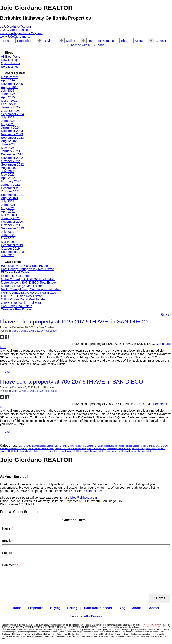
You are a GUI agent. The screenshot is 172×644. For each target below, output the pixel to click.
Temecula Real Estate (16, 309)
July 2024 (8, 117)
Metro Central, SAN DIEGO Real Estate (28, 279)
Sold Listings (10, 67)
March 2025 (9, 101)
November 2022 (12, 158)
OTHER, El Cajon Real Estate (22, 296)
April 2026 (8, 80)
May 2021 (8, 208)
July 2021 (8, 201)
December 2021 (12, 188)
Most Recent (10, 77)
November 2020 (12, 222)
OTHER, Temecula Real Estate (22, 303)
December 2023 (12, 131)
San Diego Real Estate (17, 306)
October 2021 (10, 191)
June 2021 (8, 205)
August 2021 (10, 198)
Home (6, 41)
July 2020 (8, 232)
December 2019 (12, 245)
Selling (71, 41)
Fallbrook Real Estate (16, 276)
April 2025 (8, 97)
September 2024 (12, 114)
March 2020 (9, 242)
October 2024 (10, 111)
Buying (48, 41)
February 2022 (11, 181)
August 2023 (10, 141)
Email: (7, 541)
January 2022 (10, 185)
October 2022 (10, 161)
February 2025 (11, 104)
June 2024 (8, 121)
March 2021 (9, 215)
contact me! (94, 491)
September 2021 (12, 195)
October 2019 (10, 248)
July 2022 (8, 171)
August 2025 (10, 87)
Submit (160, 598)
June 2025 (8, 94)
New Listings (10, 60)
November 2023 (12, 134)
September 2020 (12, 228)
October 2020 (10, 225)
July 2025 (8, 91)
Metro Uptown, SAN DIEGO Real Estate (28, 283)
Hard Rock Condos (101, 41)
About (139, 41)
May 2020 (8, 238)
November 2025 (12, 84)
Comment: (10, 565)
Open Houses (11, 63)
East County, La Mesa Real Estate (24, 266)
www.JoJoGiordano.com (17, 37)
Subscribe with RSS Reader (86, 45)
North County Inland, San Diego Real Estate (31, 289)
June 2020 (8, 235)
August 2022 (10, 168)
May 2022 (8, 175)
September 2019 (12, 252)
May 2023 (8, 148)
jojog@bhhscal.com (83, 498)
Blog (124, 41)
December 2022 (12, 154)
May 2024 (8, 124)
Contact (161, 41)
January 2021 (10, 218)
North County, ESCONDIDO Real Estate (29, 293)
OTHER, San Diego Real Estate (23, 299)
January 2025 (10, 107)
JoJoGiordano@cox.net (16, 26)
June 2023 (8, 144)
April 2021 (8, 212)
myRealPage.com (93, 616)
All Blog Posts (11, 57)
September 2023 (12, 138)
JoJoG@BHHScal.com (16, 30)
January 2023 (10, 151)
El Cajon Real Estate (15, 272)
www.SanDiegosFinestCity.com (21, 33)
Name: (7, 528)
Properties (24, 41)
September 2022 (12, 164)
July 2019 (8, 255)
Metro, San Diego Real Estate (21, 286)
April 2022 (8, 178)
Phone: (7, 553)
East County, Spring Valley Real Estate (28, 269)
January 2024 (10, 127)
